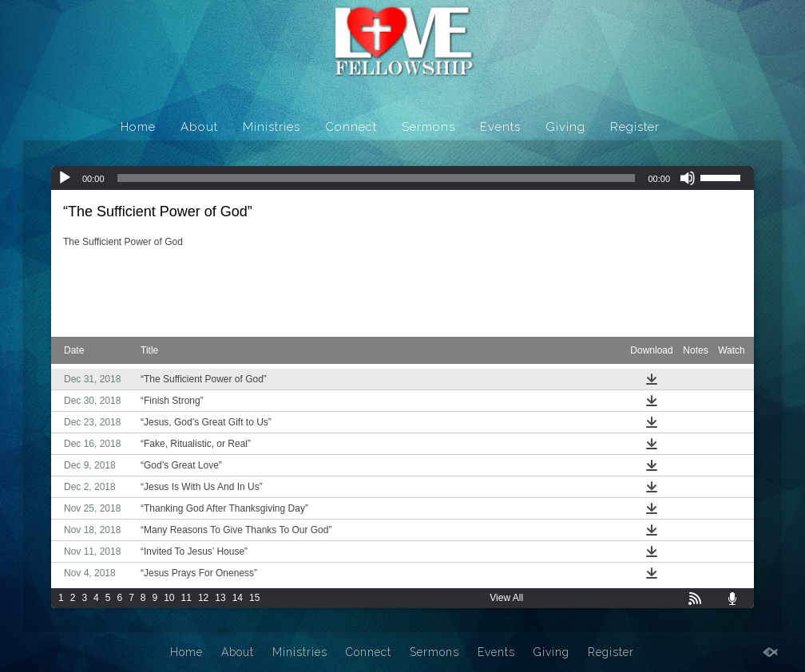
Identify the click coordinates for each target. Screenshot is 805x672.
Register (635, 127)
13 (220, 598)
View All (506, 598)
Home (138, 127)
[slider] (377, 178)
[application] (402, 178)
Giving (565, 127)
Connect (351, 127)
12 (203, 598)
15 (254, 598)
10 (169, 598)
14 (238, 598)
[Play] (65, 178)
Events (500, 127)
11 (186, 598)
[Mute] (688, 178)
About (199, 127)
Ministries (272, 127)
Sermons (428, 127)
